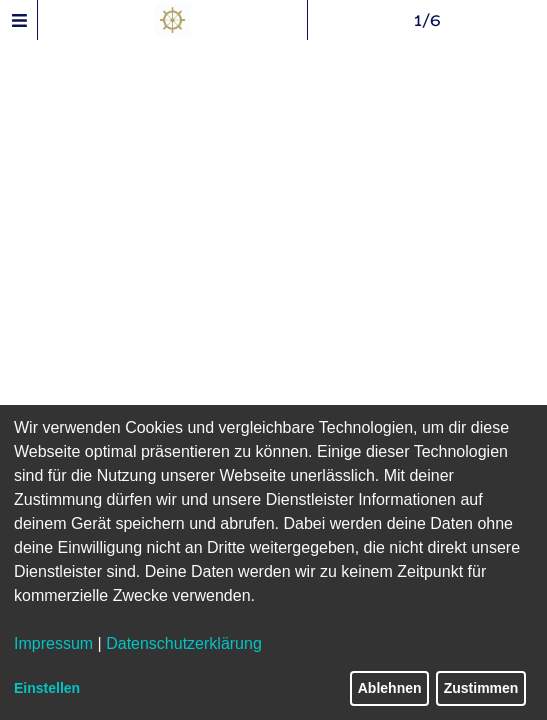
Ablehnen (390, 688)
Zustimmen (481, 688)
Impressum (53, 643)
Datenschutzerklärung (184, 643)
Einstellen (47, 688)
